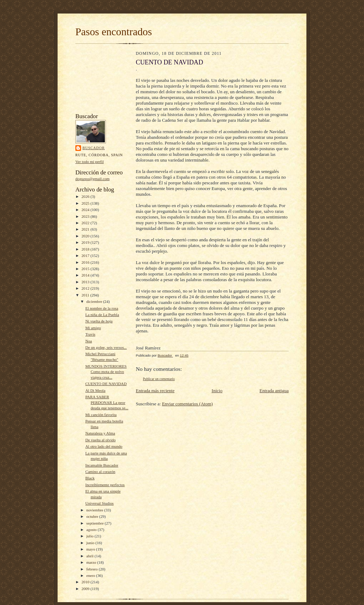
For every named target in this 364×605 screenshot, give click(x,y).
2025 (86, 203)
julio (90, 536)
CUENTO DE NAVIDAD (106, 384)
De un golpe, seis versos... (106, 347)
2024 (86, 210)
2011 (86, 295)
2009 (86, 589)
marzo (92, 562)
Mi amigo (93, 328)
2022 (86, 223)
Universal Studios (100, 503)
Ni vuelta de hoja (99, 321)
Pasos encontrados (114, 32)
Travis (90, 334)
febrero (93, 569)
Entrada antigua (274, 391)
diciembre (95, 301)
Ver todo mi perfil (90, 162)
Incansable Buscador (102, 465)
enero (91, 575)
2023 (86, 216)
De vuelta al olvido (100, 440)
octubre (93, 516)
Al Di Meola (95, 390)
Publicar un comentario (159, 379)
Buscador (94, 148)
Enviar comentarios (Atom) (188, 404)
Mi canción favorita (101, 415)
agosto (92, 530)
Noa (89, 341)
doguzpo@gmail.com (92, 179)
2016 (86, 262)
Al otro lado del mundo (104, 446)
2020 (86, 236)
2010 (86, 582)
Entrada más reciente (155, 391)
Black (90, 478)
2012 (86, 288)
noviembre (95, 510)
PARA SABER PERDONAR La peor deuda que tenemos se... (107, 402)
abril (90, 556)
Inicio (217, 391)
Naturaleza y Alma (100, 433)
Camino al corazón (100, 472)
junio (91, 543)
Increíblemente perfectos (105, 485)
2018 (86, 249)
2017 (86, 256)
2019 (86, 242)
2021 (86, 229)
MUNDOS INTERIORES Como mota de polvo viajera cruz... (106, 372)
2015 (86, 269)
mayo (91, 549)
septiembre (96, 523)
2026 (86, 196)
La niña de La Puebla (102, 315)
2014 (86, 275)
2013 (86, 282)
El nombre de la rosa (102, 308)
